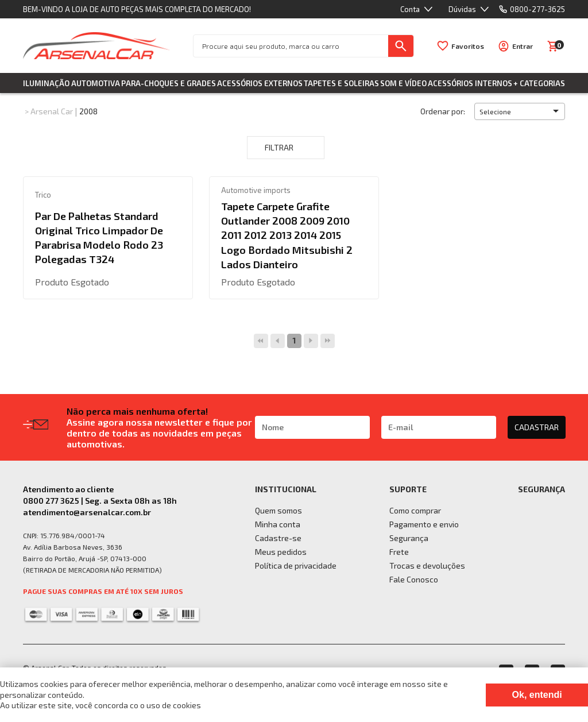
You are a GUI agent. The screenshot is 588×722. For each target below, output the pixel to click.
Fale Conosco (414, 579)
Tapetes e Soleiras (341, 83)
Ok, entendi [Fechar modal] (537, 695)
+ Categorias (539, 83)
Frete (399, 552)
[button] (520, 111)
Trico (43, 195)
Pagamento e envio (424, 524)
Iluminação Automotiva (71, 83)
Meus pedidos (281, 552)
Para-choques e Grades (169, 83)
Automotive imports (256, 190)
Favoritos (468, 46)
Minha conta (278, 524)
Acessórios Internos (470, 83)
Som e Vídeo (403, 83)
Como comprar (415, 510)
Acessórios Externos (260, 83)
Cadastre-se (278, 538)
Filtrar (286, 148)
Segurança (409, 538)
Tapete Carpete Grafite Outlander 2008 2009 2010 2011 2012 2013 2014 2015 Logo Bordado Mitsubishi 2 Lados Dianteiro (287, 235)
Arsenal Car (52, 111)
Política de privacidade (296, 565)
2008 (88, 111)
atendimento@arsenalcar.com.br (87, 512)
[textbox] (291, 46)
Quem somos (278, 510)
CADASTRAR (537, 427)
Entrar (523, 46)
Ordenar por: (443, 111)
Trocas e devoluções (427, 565)
